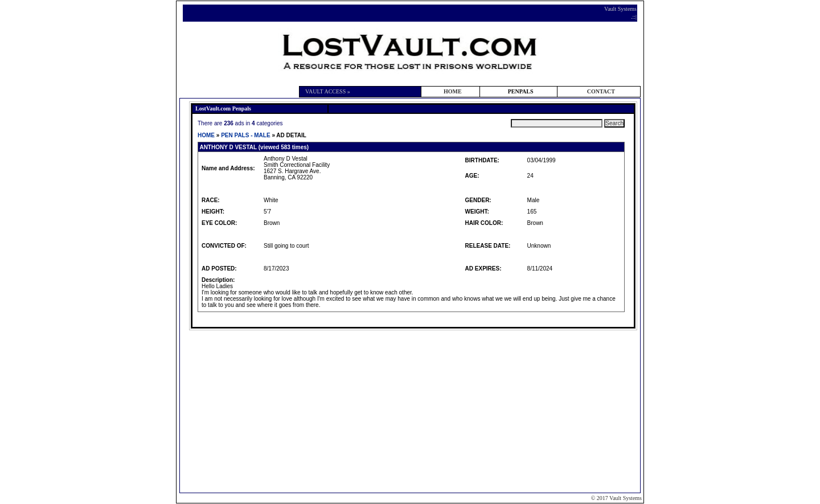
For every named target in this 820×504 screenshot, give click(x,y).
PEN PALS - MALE (245, 135)
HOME (453, 91)
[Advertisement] (412, 411)
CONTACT (601, 91)
